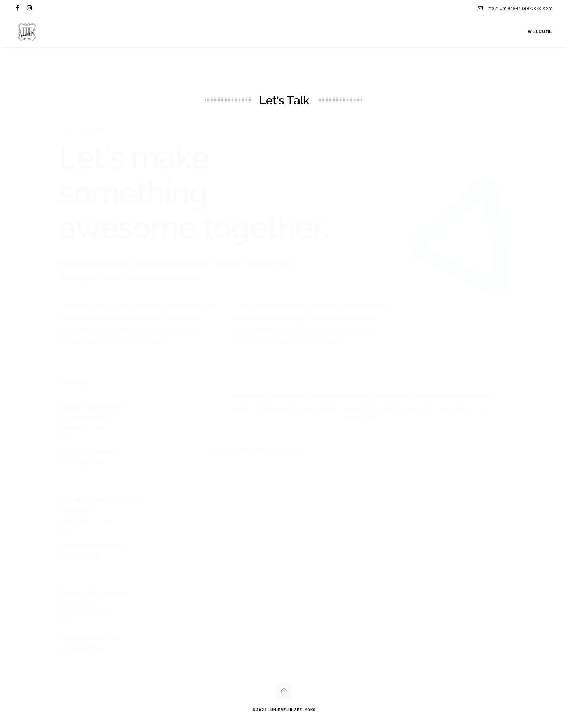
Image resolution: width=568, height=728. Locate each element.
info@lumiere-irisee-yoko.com (515, 8)
